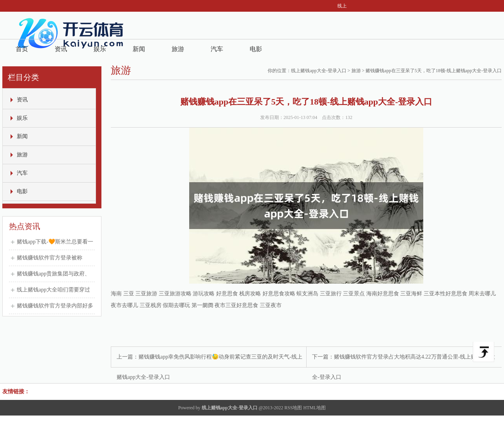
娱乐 (100, 49)
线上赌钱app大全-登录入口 (319, 71)
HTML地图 (314, 408)
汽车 (217, 49)
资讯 (61, 49)
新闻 (139, 49)
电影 (256, 49)
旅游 (178, 49)
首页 (22, 49)
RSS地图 (293, 408)
